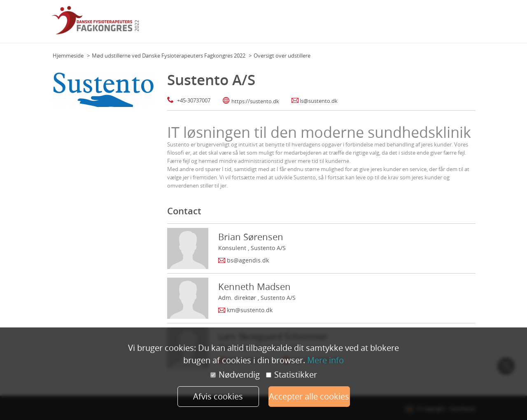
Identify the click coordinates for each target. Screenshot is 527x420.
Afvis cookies (218, 396)
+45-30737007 (194, 100)
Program (320, 24)
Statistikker (291, 375)
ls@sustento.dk (319, 101)
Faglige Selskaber (393, 24)
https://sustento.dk (255, 101)
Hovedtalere (351, 24)
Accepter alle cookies (309, 396)
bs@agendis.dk (248, 260)
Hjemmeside (68, 56)
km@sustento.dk (250, 310)
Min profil (461, 24)
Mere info (325, 360)
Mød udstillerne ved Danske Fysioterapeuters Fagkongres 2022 (169, 56)
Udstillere (432, 24)
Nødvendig (235, 375)
